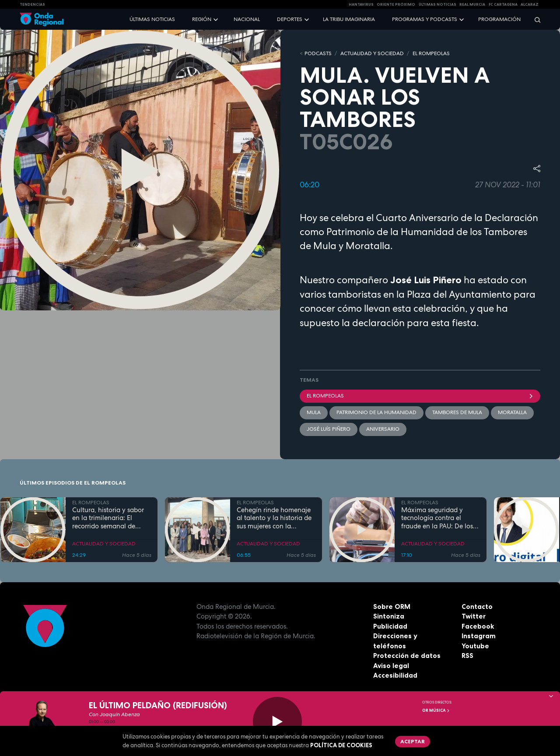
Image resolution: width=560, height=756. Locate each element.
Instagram (479, 636)
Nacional (247, 19)
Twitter (474, 616)
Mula (314, 412)
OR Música (436, 710)
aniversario (383, 429)
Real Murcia (472, 4)
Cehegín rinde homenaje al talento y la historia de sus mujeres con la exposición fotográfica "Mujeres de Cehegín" (274, 518)
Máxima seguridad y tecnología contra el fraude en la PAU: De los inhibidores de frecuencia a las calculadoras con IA (439, 518)
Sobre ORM (392, 607)
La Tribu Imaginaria (349, 19)
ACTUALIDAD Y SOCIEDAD (372, 53)
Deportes (290, 19)
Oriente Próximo (396, 4)
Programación (499, 19)
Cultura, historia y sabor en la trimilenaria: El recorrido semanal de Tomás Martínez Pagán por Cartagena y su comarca (108, 518)
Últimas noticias (152, 19)
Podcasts (318, 53)
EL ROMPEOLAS (431, 53)
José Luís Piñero (329, 429)
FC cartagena (503, 4)
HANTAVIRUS (361, 4)
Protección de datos (407, 656)
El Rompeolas (420, 396)
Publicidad (390, 626)
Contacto (477, 607)
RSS (467, 656)
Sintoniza (389, 616)
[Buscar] (535, 19)
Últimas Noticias (437, 4)
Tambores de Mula (457, 412)
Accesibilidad (395, 675)
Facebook (478, 626)
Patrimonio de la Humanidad (376, 412)
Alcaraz (530, 4)
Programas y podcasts (425, 19)
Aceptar (413, 741)
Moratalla (512, 412)
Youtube (475, 646)
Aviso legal (391, 666)
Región (202, 19)
